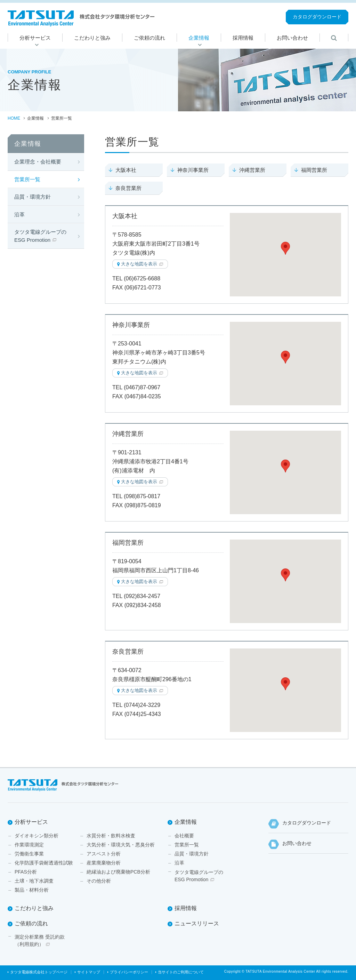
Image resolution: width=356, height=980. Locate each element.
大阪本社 (126, 170)
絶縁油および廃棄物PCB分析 (118, 872)
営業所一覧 (27, 179)
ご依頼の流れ (31, 923)
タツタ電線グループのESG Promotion (40, 236)
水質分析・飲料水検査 (111, 836)
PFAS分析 (26, 872)
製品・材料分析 (32, 890)
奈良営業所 (128, 188)
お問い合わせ (297, 843)
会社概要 (184, 836)
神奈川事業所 (193, 170)
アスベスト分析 (104, 854)
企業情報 (186, 822)
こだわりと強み (34, 908)
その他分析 (99, 881)
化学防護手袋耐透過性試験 (44, 863)
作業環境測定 (29, 845)
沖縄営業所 (252, 170)
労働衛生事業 (29, 854)
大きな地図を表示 (139, 264)
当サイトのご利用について (181, 972)
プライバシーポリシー (129, 972)
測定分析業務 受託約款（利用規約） (40, 941)
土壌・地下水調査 (34, 881)
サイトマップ (89, 972)
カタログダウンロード (317, 17)
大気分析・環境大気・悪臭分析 (121, 845)
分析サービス (31, 822)
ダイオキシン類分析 (37, 836)
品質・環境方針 (33, 197)
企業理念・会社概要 (38, 162)
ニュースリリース (197, 923)
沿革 (19, 214)
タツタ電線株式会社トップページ (39, 972)
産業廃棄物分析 (104, 863)
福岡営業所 (314, 170)
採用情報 (186, 908)
